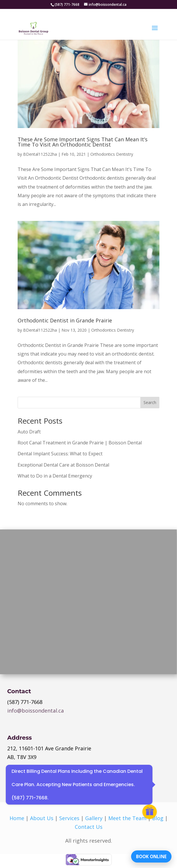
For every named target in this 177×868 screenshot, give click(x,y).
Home (17, 818)
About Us (42, 818)
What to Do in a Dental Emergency (55, 476)
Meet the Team (127, 818)
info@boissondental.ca (36, 711)
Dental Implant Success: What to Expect (60, 454)
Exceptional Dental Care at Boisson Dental (63, 465)
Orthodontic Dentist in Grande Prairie (65, 320)
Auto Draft (29, 432)
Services (69, 818)
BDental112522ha (40, 154)
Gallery (94, 818)
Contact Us (89, 827)
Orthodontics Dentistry (112, 154)
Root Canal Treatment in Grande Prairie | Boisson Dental (80, 443)
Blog (158, 818)
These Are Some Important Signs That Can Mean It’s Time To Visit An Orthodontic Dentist (83, 142)
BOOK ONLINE (149, 855)
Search (150, 402)
